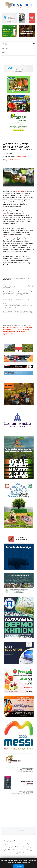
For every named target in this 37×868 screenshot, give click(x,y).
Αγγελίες (23, 850)
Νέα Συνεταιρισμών (15, 160)
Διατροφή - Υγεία (9, 847)
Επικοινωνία (26, 853)
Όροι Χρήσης (30, 850)
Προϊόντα (18, 847)
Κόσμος (30, 847)
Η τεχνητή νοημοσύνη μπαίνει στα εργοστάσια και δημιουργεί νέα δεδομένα (18, 287)
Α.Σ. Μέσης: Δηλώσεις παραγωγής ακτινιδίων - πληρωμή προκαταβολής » (16, 332)
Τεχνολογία (30, 844)
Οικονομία (16, 844)
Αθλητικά (24, 847)
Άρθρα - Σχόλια (7, 850)
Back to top (19, 831)
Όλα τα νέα (16, 850)
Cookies (10, 853)
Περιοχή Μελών (18, 853)
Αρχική (6, 841)
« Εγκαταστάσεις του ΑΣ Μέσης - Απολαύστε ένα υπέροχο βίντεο (18, 327)
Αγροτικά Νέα (13, 841)
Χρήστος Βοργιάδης (21, 157)
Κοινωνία (23, 844)
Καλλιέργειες (30, 841)
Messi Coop (20, 191)
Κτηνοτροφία (21, 841)
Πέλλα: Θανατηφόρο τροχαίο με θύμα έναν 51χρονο (16, 299)
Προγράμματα (8, 844)
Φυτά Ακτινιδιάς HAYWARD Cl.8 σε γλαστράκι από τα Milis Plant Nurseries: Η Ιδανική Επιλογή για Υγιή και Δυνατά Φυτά (18, 312)
